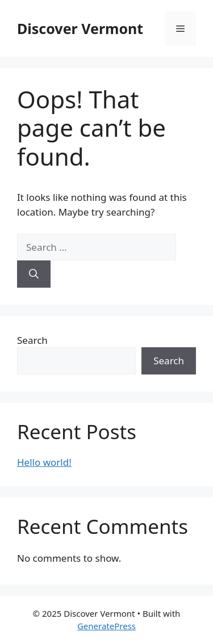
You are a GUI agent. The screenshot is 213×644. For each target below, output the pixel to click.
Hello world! (44, 462)
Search (32, 340)
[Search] (34, 274)
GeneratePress (106, 626)
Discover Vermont (80, 28)
